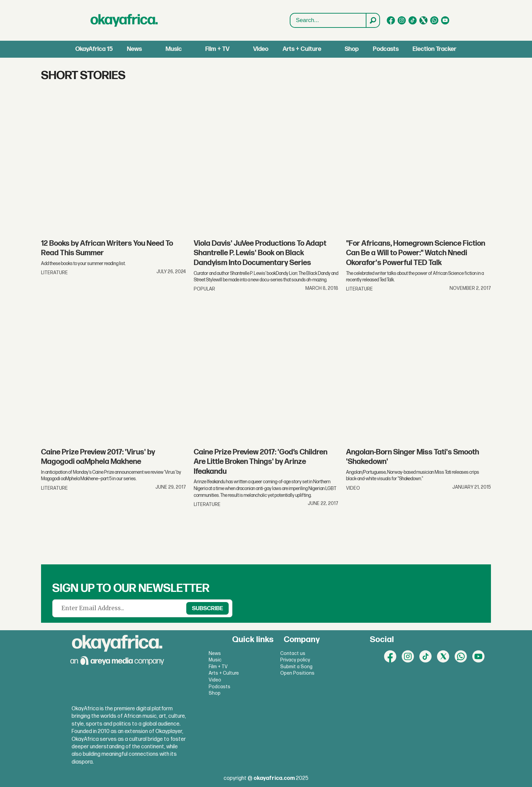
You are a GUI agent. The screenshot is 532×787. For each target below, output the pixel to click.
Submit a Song (296, 667)
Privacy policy (295, 660)
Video (261, 49)
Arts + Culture (302, 49)
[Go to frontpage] (124, 20)
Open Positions (297, 673)
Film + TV (217, 49)
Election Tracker (434, 49)
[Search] (373, 20)
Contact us (293, 653)
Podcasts (386, 49)
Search (290, 21)
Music (174, 49)
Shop (352, 49)
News (134, 49)
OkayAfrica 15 (94, 49)
